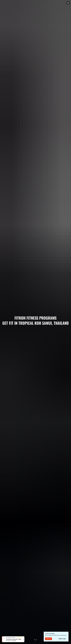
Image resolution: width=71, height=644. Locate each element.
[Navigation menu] (68, 3)
